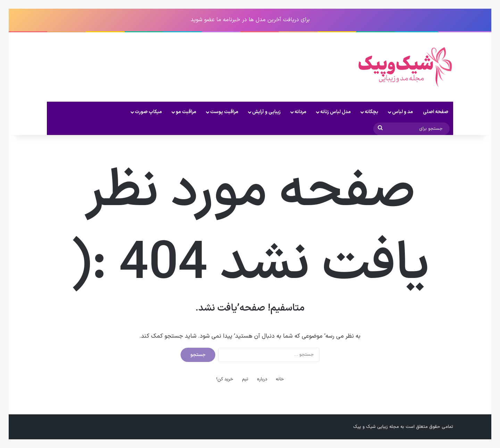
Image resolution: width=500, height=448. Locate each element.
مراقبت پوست (224, 112)
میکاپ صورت (148, 112)
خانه (280, 379)
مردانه (300, 112)
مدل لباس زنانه (335, 112)
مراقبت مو (186, 112)
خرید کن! (225, 379)
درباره (262, 379)
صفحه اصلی (436, 112)
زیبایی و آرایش (266, 112)
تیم (245, 379)
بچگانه (371, 112)
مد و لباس (402, 112)
